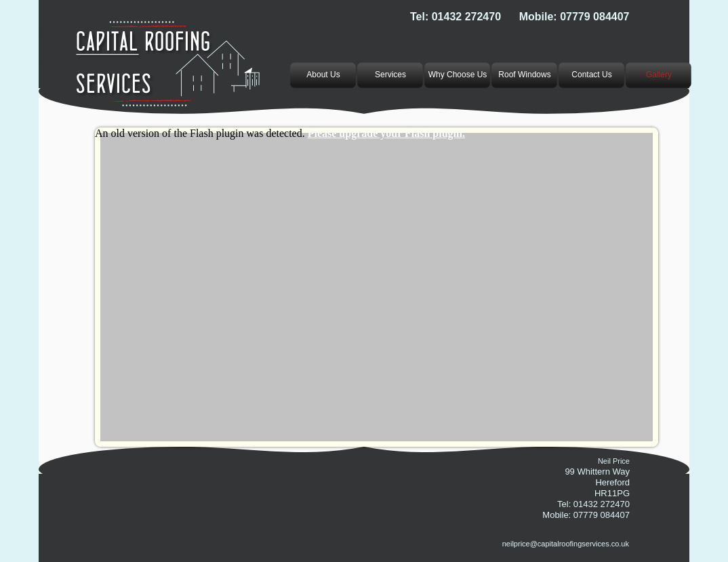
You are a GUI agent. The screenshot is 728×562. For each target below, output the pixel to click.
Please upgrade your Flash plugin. (386, 133)
